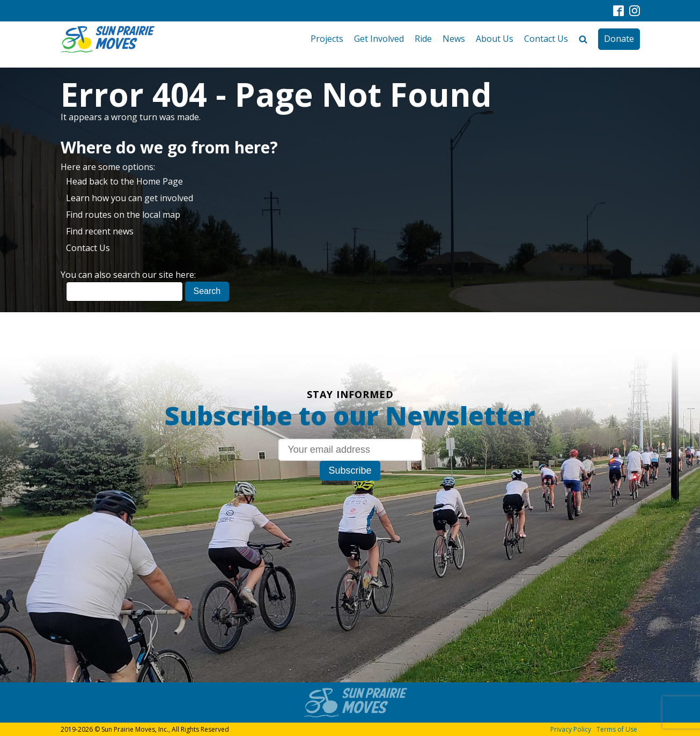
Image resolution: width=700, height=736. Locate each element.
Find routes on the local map (123, 215)
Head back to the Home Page (124, 181)
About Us (495, 39)
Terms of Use (617, 729)
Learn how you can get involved (130, 198)
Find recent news (100, 231)
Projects (327, 39)
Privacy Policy (571, 729)
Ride (423, 39)
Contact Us (546, 39)
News (454, 39)
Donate (619, 39)
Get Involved (379, 39)
